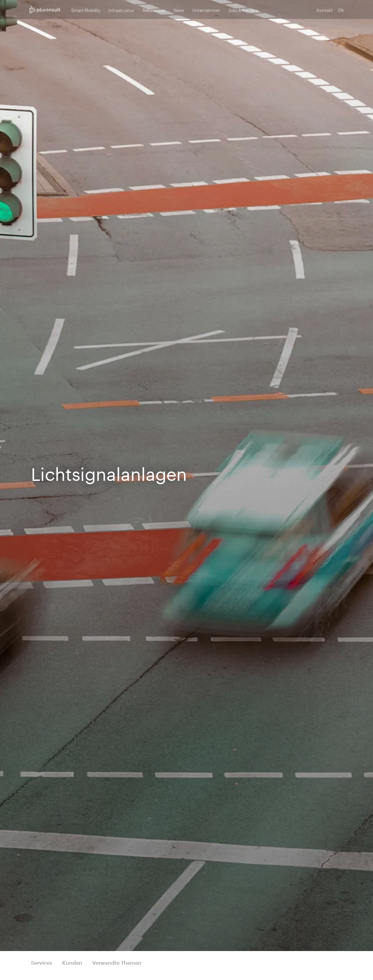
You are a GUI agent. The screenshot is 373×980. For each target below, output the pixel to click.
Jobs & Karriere (243, 10)
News (179, 10)
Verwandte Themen (117, 963)
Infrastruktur (121, 10)
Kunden (72, 963)
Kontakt (325, 10)
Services (42, 963)
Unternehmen (206, 10)
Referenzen (154, 10)
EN (341, 10)
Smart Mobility (86, 10)
